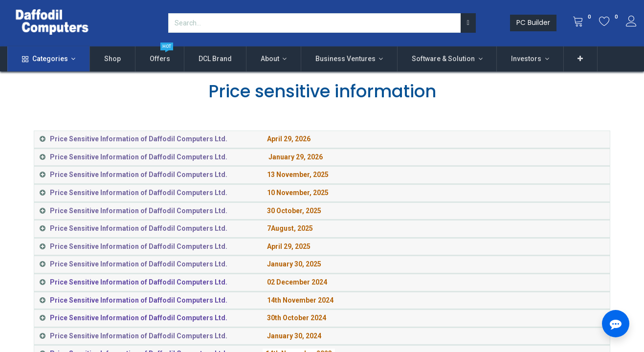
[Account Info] (631, 22)
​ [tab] (180, 139)
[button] (581, 59)
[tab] (322, 337)
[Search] (468, 23)
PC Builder (533, 22)
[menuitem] (112, 59)
